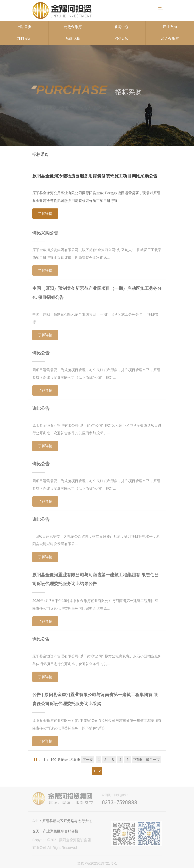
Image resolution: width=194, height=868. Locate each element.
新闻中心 (121, 27)
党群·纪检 (73, 39)
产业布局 (170, 27)
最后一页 (153, 760)
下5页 (138, 760)
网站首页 (24, 27)
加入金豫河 (170, 39)
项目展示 (24, 39)
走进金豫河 (73, 27)
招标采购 (121, 39)
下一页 (88, 760)
